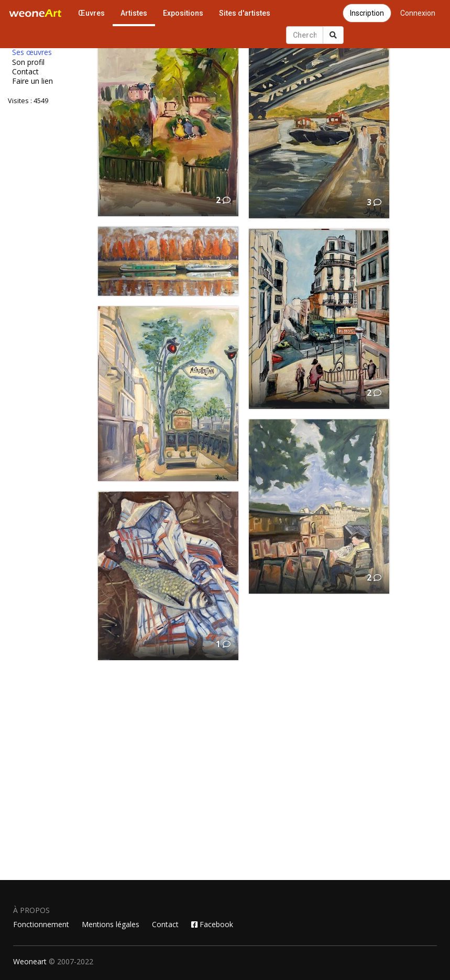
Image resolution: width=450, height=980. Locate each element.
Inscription (367, 13)
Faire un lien (32, 81)
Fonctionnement (41, 924)
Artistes (134, 13)
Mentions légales (111, 924)
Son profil (28, 62)
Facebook (212, 924)
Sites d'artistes (245, 13)
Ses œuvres (32, 52)
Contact (25, 72)
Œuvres (91, 13)
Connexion (418, 13)
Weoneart (30, 961)
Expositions (183, 13)
